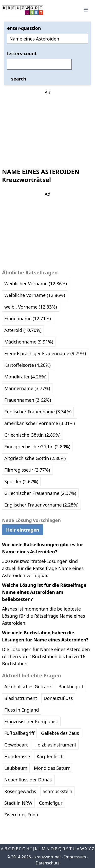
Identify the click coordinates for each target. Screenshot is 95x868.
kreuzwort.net (48, 857)
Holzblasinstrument (55, 745)
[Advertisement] (48, 128)
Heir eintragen (23, 530)
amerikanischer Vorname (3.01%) (40, 423)
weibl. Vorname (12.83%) (31, 307)
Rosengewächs (20, 791)
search (19, 79)
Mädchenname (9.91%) (29, 342)
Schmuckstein (57, 791)
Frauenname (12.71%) (28, 318)
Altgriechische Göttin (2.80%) (35, 458)
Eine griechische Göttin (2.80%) (37, 447)
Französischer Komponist (31, 721)
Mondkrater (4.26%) (25, 377)
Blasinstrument (21, 698)
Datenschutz (48, 863)
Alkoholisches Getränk (28, 687)
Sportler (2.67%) (21, 481)
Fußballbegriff (19, 733)
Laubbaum (16, 768)
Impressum (75, 857)
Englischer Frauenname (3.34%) (38, 412)
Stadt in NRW (18, 803)
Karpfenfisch (50, 756)
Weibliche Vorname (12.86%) (35, 295)
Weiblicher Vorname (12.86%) (36, 284)
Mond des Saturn (52, 768)
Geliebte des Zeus (60, 733)
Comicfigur (51, 803)
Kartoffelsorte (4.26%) (27, 365)
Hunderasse (17, 756)
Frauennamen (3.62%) (28, 400)
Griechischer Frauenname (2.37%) (40, 493)
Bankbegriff (71, 687)
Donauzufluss (58, 698)
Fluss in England (22, 710)
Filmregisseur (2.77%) (27, 470)
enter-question (24, 28)
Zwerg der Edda (21, 815)
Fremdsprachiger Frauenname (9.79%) (45, 353)
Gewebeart (16, 745)
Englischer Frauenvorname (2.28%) (41, 505)
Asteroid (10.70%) (23, 330)
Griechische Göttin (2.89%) (32, 435)
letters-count (22, 53)
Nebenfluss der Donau (28, 780)
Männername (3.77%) (27, 388)
